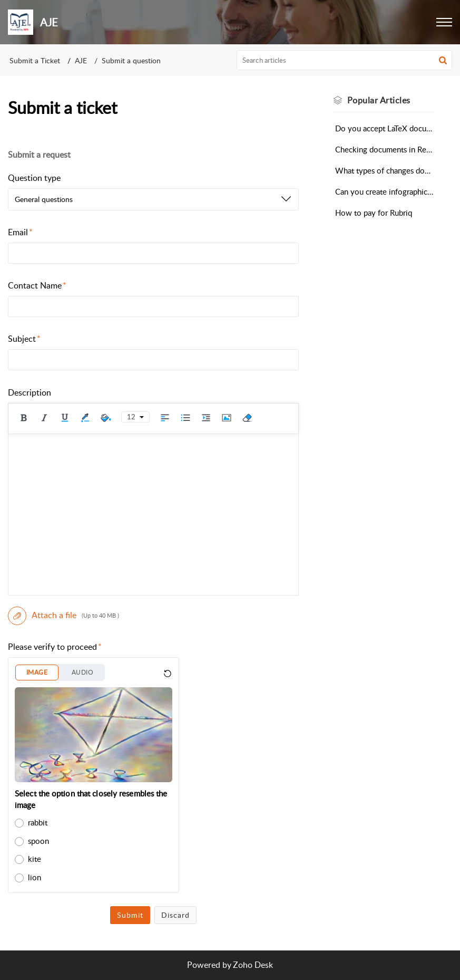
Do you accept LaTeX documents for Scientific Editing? (385, 128)
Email (20, 232)
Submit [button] (130, 915)
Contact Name (37, 285)
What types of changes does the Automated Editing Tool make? (385, 170)
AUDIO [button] (82, 672)
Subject (24, 339)
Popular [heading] (379, 100)
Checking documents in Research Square (385, 149)
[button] (444, 22)
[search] (344, 60)
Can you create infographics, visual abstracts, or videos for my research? (385, 191)
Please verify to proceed (55, 647)
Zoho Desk (253, 965)
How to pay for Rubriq (374, 213)
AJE (81, 60)
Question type (34, 178)
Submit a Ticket (35, 60)
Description (30, 392)
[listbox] (153, 199)
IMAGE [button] (37, 672)
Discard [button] (175, 915)
